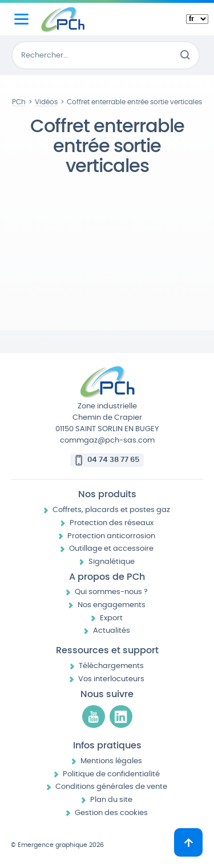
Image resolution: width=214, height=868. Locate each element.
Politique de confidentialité (111, 774)
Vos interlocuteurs (111, 679)
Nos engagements (112, 605)
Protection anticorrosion (111, 536)
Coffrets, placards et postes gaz (111, 510)
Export (111, 618)
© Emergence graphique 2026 (57, 845)
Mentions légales (111, 761)
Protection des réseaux (112, 523)
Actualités (112, 631)
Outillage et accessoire (111, 549)
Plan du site (111, 800)
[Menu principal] (21, 19)
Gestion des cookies (111, 813)
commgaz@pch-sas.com (107, 441)
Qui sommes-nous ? (111, 592)
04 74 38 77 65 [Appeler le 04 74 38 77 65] (113, 460)
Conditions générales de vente (111, 787)
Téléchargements (111, 666)
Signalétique (112, 562)
